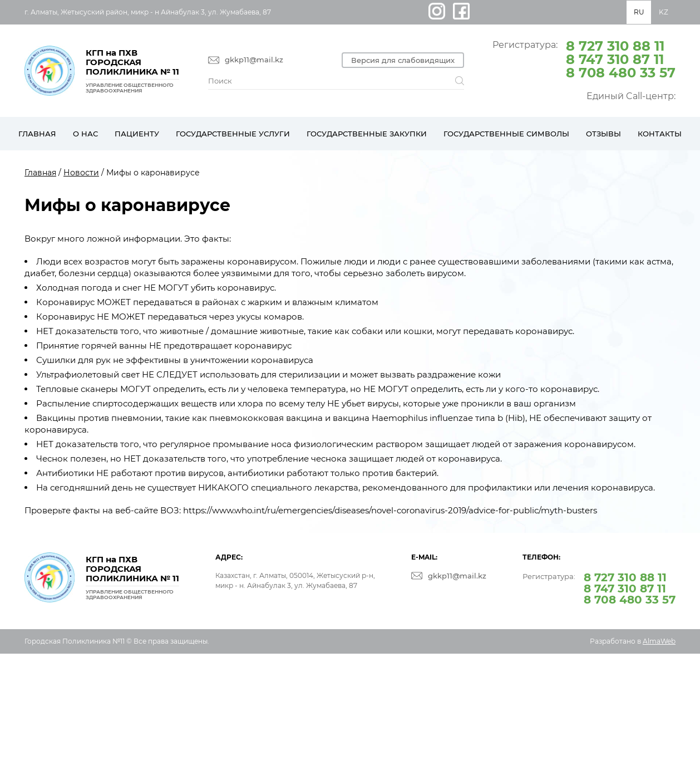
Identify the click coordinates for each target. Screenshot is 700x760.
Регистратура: (584, 58)
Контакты (660, 134)
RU (639, 12)
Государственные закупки (367, 134)
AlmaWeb (659, 641)
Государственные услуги (233, 134)
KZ (664, 12)
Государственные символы (506, 134)
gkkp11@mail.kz (254, 60)
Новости (81, 173)
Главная (37, 134)
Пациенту (137, 134)
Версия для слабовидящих (403, 60)
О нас (85, 134)
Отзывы (603, 134)
